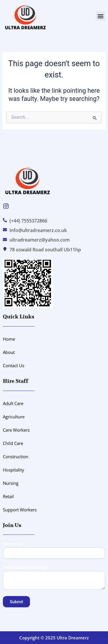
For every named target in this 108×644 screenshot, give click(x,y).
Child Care (13, 443)
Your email (54, 550)
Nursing (11, 483)
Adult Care (13, 403)
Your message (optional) (54, 578)
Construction (16, 456)
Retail (8, 496)
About (9, 352)
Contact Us (14, 365)
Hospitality (14, 470)
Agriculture (14, 417)
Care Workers (16, 430)
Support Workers (20, 510)
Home (9, 339)
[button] (100, 16)
